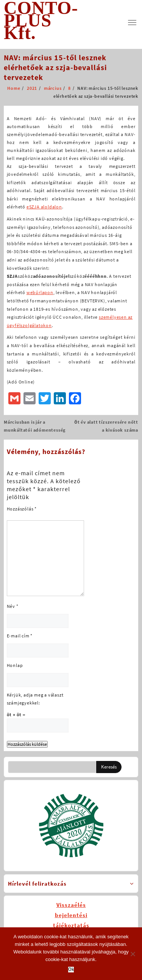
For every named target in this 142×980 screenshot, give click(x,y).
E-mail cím (20, 636)
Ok (71, 970)
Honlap (15, 665)
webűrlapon (40, 292)
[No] (133, 954)
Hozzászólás (22, 509)
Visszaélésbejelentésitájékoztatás (71, 915)
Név (13, 606)
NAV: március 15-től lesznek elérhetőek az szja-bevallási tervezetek (55, 67)
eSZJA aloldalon (44, 207)
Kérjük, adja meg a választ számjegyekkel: (35, 699)
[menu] (132, 23)
